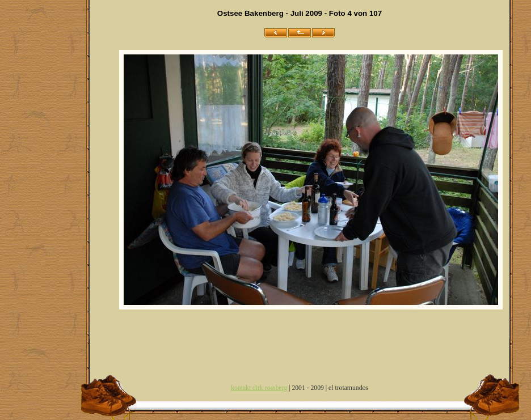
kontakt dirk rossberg (259, 388)
